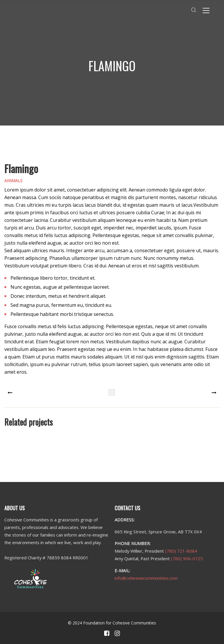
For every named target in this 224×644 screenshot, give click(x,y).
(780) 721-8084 (181, 551)
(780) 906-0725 (187, 558)
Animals (13, 181)
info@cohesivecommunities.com (146, 578)
